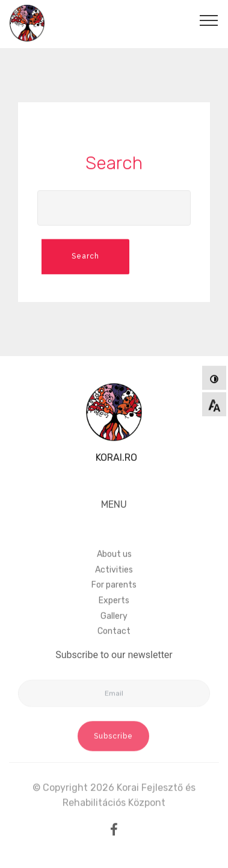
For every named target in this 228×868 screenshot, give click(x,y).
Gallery (114, 632)
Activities (114, 586)
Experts (114, 616)
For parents (114, 601)
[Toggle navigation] (209, 20)
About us (114, 570)
